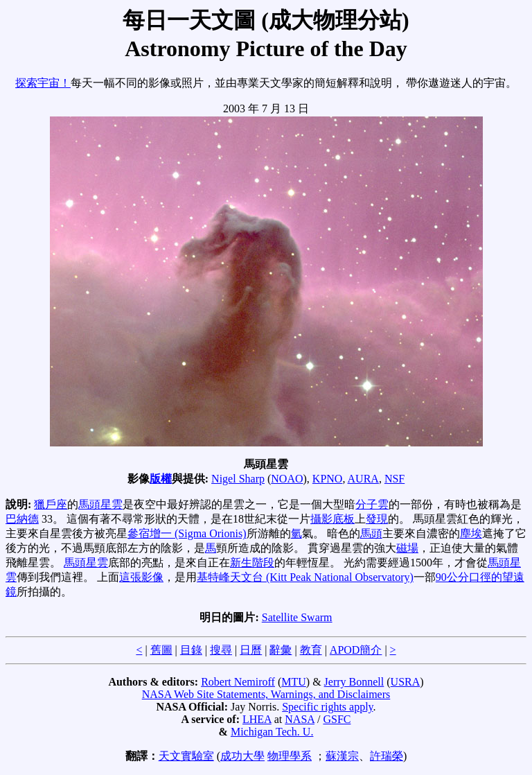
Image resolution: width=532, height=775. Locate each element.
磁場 (407, 548)
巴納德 (22, 519)
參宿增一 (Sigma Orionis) (187, 533)
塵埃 (471, 533)
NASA (300, 719)
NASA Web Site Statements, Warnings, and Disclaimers (266, 694)
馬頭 (371, 533)
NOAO (287, 479)
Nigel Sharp (238, 479)
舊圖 (161, 650)
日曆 (251, 650)
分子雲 (372, 504)
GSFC (337, 719)
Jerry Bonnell (354, 682)
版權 (161, 479)
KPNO (328, 479)
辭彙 (281, 650)
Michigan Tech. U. (272, 732)
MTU (294, 682)
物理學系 (290, 756)
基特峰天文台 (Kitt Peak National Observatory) (305, 577)
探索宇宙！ (43, 83)
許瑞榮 (387, 756)
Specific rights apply (327, 707)
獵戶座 (51, 504)
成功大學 (242, 756)
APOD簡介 (356, 650)
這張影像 (141, 577)
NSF (394, 479)
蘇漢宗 (342, 756)
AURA (363, 479)
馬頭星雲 (100, 504)
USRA (406, 682)
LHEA (257, 719)
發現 (377, 519)
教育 (311, 650)
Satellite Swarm (297, 617)
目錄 (191, 650)
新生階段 (252, 563)
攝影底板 (332, 519)
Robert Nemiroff (238, 682)
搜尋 (221, 650)
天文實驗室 (186, 756)
